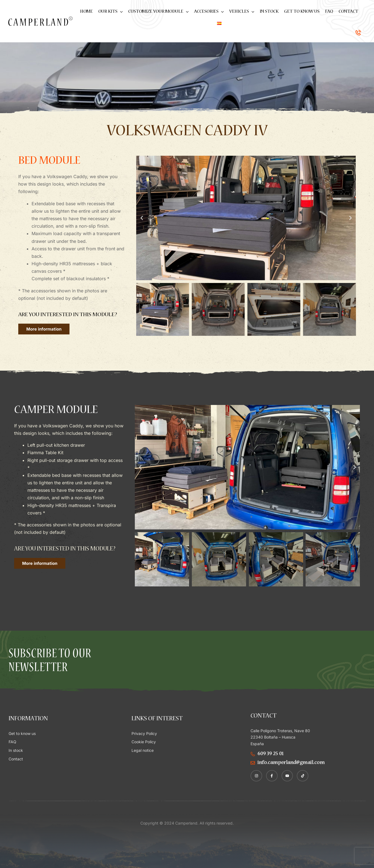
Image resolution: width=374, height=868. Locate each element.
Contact (348, 12)
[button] (142, 218)
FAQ (329, 12)
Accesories (209, 12)
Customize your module (158, 12)
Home (86, 12)
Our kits (110, 12)
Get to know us (302, 12)
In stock (269, 12)
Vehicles (242, 12)
